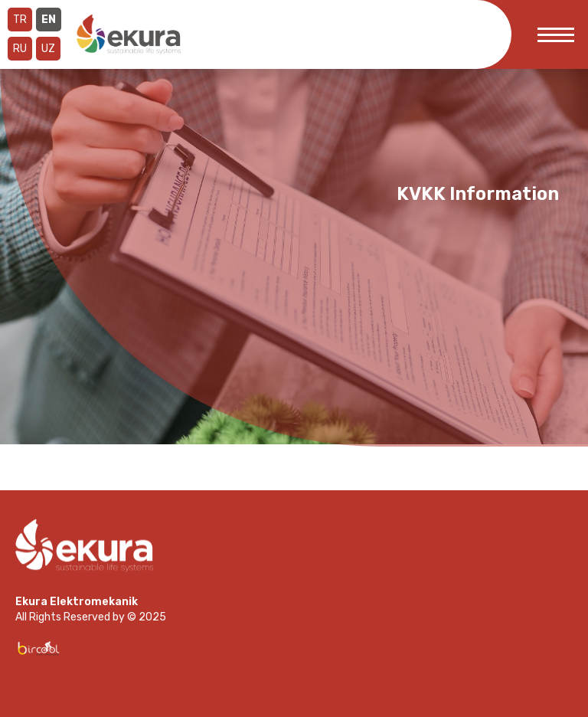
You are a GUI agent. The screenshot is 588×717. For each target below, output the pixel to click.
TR (20, 20)
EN (49, 20)
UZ (48, 49)
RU (20, 49)
